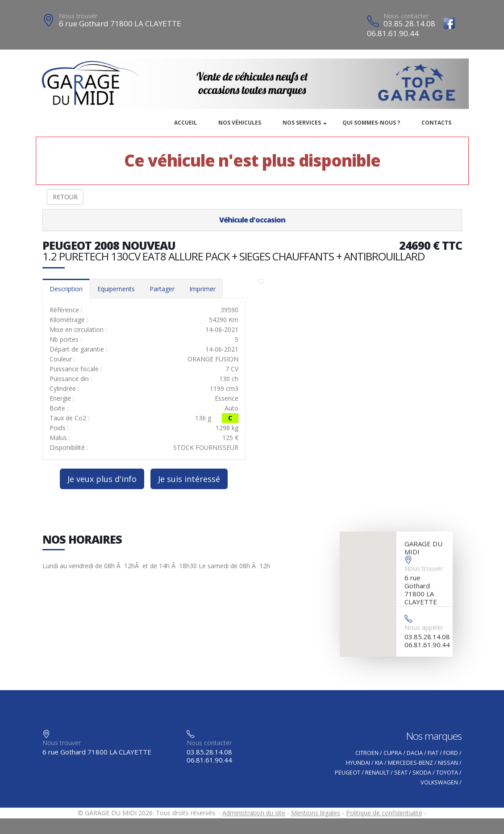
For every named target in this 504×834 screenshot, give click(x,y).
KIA (379, 763)
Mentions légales (316, 813)
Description (66, 289)
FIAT (433, 753)
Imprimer (202, 289)
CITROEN (367, 753)
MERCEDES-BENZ (410, 763)
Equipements (116, 289)
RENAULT (377, 773)
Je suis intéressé (189, 479)
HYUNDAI (358, 763)
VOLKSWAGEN (439, 782)
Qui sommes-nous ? (371, 123)
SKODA (422, 773)
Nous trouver (78, 16)
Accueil (185, 123)
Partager (162, 289)
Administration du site (254, 813)
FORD (451, 753)
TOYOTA (447, 773)
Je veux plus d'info (102, 479)
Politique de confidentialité (384, 813)
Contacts (436, 123)
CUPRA (393, 753)
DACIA (415, 753)
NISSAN (448, 763)
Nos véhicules (240, 123)
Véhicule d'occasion (252, 220)
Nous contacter (406, 16)
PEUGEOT (348, 773)
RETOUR (65, 197)
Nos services (302, 123)
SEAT (401, 773)
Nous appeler (424, 627)
